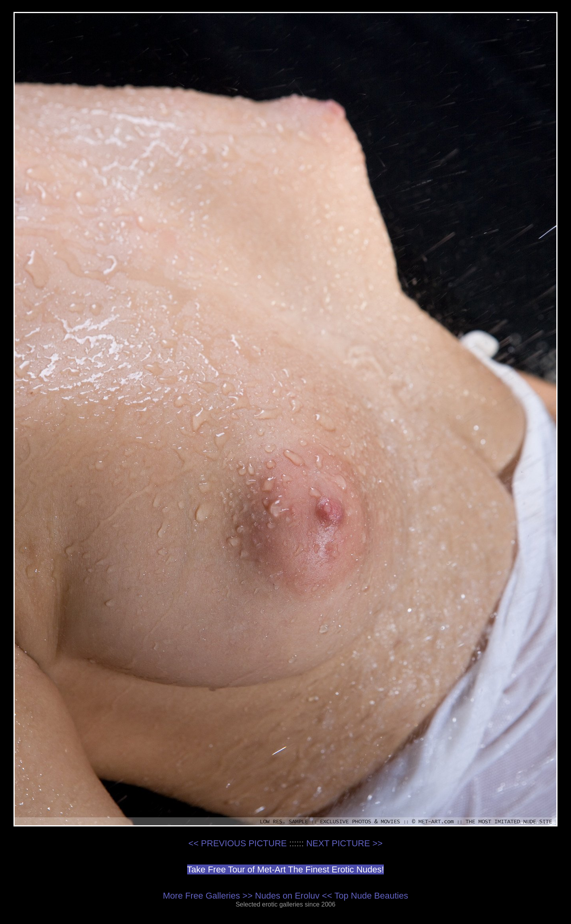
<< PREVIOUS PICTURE (238, 843)
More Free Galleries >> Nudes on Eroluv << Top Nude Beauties (285, 896)
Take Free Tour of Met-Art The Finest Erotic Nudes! (286, 869)
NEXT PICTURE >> (344, 843)
